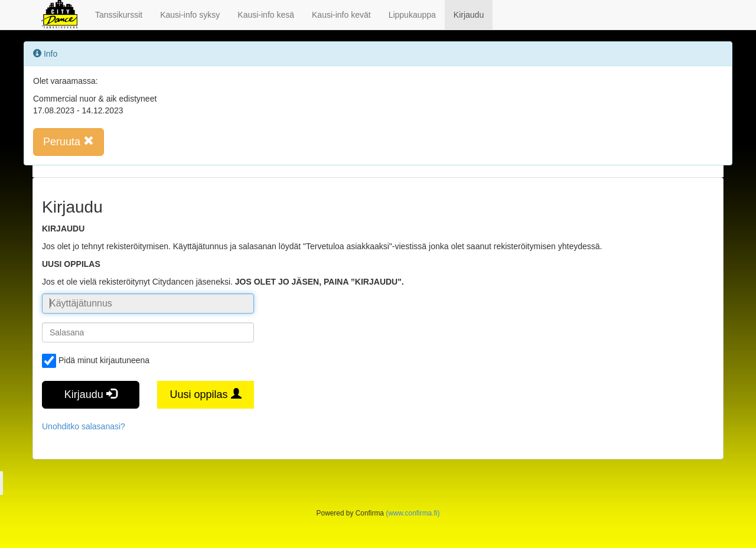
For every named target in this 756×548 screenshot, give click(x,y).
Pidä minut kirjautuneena (96, 361)
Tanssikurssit (119, 15)
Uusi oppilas (205, 394)
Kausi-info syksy (190, 15)
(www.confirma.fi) (413, 513)
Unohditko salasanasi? (84, 426)
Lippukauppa (412, 15)
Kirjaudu (469, 15)
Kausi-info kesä (266, 15)
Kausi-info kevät (341, 15)
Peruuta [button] (69, 141)
